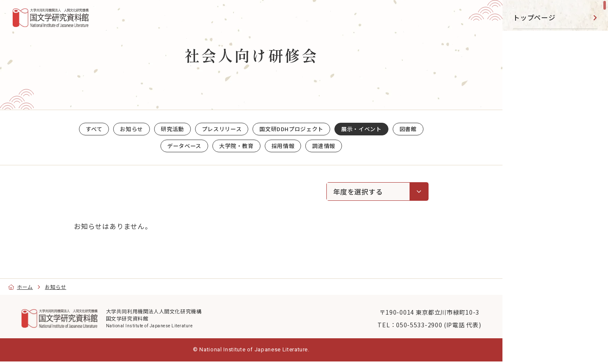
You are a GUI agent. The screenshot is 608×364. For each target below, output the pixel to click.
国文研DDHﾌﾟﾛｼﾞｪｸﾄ (546, 63)
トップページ (534, 17)
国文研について (538, 201)
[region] (555, 182)
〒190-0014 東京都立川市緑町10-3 (413, 311)
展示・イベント (538, 86)
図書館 (524, 109)
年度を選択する (381, 191)
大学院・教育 (534, 178)
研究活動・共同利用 (545, 40)
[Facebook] (556, 260)
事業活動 (527, 155)
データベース (534, 132)
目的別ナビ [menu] (554, 234)
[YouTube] (537, 260)
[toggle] (591, 40)
